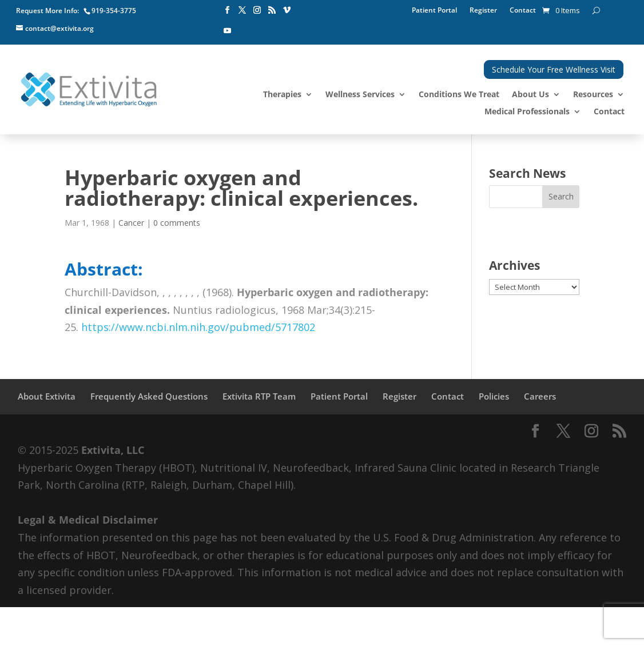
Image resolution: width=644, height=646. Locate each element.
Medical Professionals (527, 112)
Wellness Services (360, 95)
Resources (593, 95)
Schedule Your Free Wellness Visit (554, 69)
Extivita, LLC (113, 450)
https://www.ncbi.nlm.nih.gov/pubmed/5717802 (198, 327)
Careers (540, 396)
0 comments (177, 223)
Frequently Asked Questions (149, 396)
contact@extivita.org (59, 28)
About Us (530, 95)
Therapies (282, 95)
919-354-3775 (114, 11)
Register (483, 11)
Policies (494, 396)
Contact (523, 11)
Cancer (131, 223)
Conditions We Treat (459, 95)
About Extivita (47, 396)
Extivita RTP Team (259, 396)
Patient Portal (434, 11)
